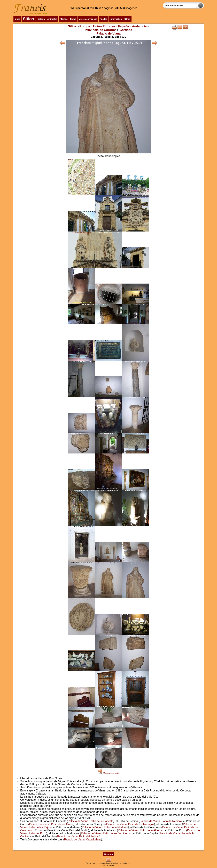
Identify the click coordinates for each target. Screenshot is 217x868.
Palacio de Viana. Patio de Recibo (160, 821)
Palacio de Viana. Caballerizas (83, 840)
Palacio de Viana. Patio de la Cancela (91, 821)
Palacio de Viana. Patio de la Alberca (140, 830)
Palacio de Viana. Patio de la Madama (105, 827)
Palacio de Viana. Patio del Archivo (78, 836)
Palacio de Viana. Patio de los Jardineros (106, 833)
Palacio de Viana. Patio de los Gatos (51, 824)
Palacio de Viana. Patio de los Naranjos (130, 824)
